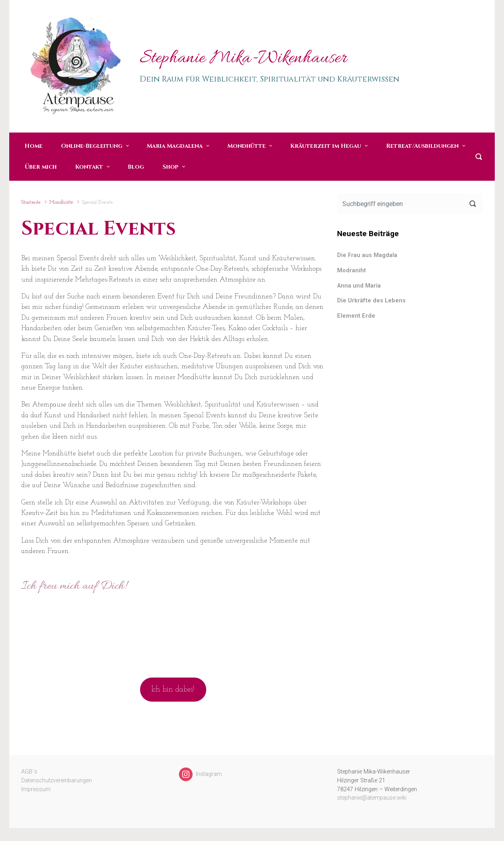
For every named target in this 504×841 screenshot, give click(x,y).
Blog (136, 167)
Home (34, 146)
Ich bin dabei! (173, 690)
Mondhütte (247, 146)
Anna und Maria (359, 286)
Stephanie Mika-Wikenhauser (243, 59)
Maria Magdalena (175, 146)
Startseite (31, 202)
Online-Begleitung (92, 146)
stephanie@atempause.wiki (372, 798)
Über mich (41, 167)
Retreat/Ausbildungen (422, 146)
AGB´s (29, 772)
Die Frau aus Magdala (367, 255)
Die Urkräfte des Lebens (371, 301)
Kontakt (89, 167)
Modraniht (352, 270)
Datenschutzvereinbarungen (57, 781)
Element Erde (356, 316)
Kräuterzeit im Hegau (326, 146)
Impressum (36, 789)
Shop (171, 167)
